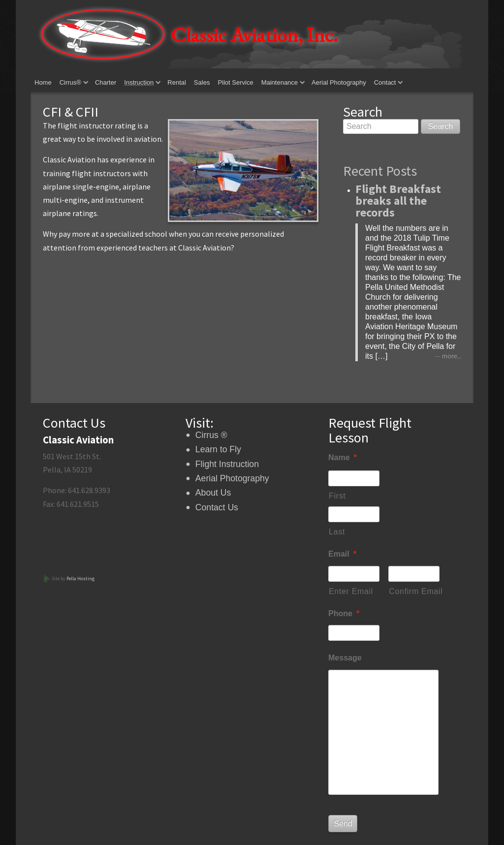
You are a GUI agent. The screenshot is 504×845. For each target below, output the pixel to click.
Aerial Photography (339, 82)
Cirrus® (70, 82)
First (337, 496)
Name (343, 457)
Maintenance (280, 82)
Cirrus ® (211, 435)
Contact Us (217, 507)
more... (452, 356)
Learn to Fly (218, 449)
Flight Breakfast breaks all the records (398, 201)
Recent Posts (380, 171)
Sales (202, 82)
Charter (106, 82)
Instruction (139, 82)
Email (342, 554)
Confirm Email (414, 591)
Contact (385, 82)
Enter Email (351, 591)
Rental (177, 82)
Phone (344, 613)
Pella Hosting (80, 579)
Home (43, 82)
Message (345, 658)
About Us (213, 493)
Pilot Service (235, 82)
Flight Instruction (227, 464)
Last (337, 532)
